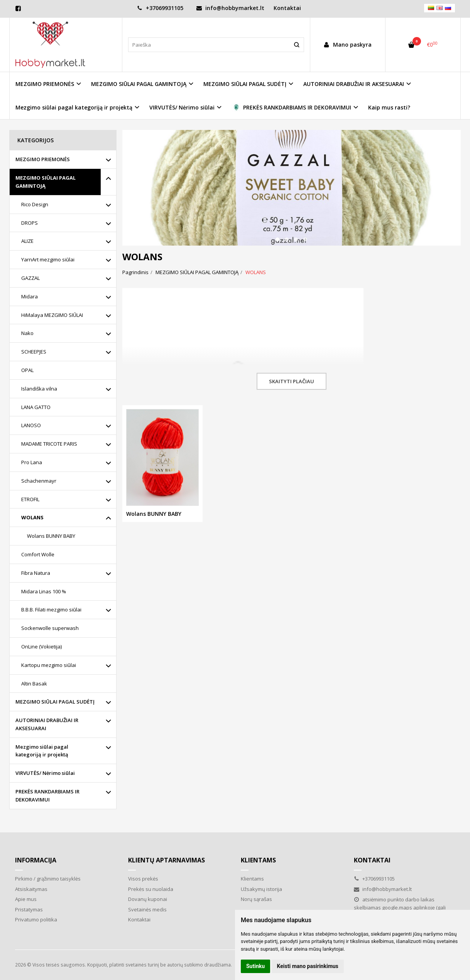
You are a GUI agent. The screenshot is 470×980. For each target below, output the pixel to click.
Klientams (258, 860)
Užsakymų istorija (261, 889)
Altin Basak (34, 684)
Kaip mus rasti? (389, 107)
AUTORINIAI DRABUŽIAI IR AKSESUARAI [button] (354, 84)
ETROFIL (30, 499)
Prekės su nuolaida (151, 889)
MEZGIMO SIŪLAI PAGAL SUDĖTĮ (55, 702)
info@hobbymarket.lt (230, 8)
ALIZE (27, 241)
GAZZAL (30, 278)
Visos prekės (143, 879)
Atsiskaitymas (31, 889)
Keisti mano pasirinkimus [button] (308, 966)
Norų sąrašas (256, 899)
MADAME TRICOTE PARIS (49, 444)
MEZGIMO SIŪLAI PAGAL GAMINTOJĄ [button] (139, 84)
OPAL (27, 370)
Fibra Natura (36, 573)
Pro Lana (32, 462)
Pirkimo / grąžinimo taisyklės (48, 879)
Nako (27, 333)
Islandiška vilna (39, 389)
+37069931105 (160, 8)
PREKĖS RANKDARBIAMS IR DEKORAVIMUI (47, 796)
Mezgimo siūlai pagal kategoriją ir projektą (42, 751)
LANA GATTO (36, 407)
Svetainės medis (147, 909)
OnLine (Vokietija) (41, 647)
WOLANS (32, 517)
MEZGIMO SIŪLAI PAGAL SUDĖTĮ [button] (245, 84)
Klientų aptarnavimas (167, 860)
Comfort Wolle (38, 554)
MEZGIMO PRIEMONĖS (43, 159)
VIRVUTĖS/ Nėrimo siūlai (45, 773)
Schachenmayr (39, 481)
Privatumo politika (36, 919)
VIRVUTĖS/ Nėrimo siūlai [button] (182, 107)
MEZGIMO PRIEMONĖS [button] (45, 84)
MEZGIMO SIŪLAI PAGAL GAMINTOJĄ (46, 182)
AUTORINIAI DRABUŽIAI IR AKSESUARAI (47, 724)
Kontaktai (287, 8)
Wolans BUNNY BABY (51, 536)
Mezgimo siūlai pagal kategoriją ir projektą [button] (74, 107)
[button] (277, 239)
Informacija (36, 860)
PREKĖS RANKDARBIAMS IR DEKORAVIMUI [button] (291, 107)
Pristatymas (29, 909)
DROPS (30, 223)
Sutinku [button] (255, 966)
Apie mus (26, 899)
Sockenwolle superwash (50, 628)
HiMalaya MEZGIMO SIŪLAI (52, 315)
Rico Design (35, 204)
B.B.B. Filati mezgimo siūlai (51, 610)
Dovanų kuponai (148, 899)
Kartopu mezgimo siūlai (49, 665)
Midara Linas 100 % (44, 591)
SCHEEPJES (34, 352)
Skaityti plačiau (292, 381)
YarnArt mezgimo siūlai (48, 259)
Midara (30, 296)
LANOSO (31, 425)
